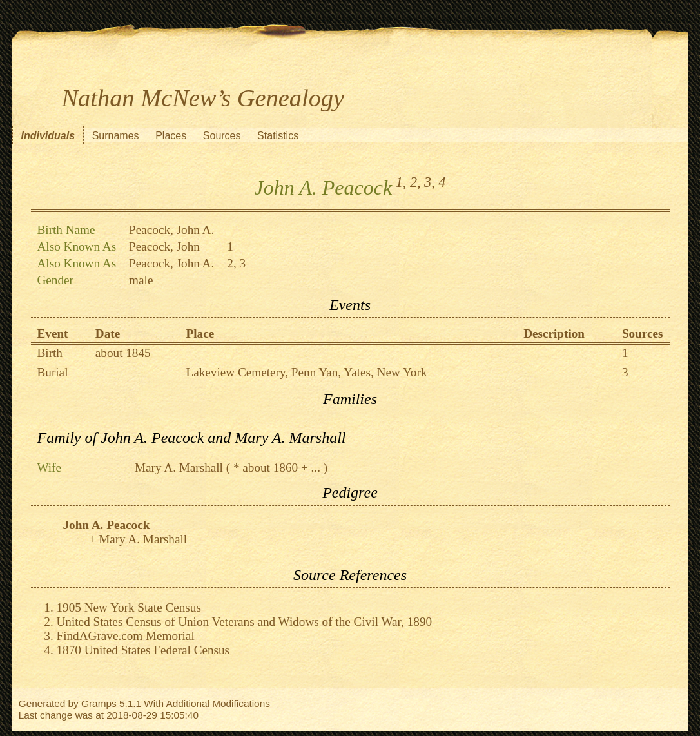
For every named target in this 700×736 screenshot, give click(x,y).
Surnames (116, 136)
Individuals (48, 136)
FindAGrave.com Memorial (126, 636)
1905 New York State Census (129, 607)
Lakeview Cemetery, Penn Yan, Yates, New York (306, 372)
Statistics (278, 136)
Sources (222, 136)
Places (171, 136)
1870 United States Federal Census (143, 650)
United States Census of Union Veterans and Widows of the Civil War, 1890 (245, 622)
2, (415, 182)
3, (430, 182)
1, (401, 182)
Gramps (99, 703)
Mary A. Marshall (179, 468)
